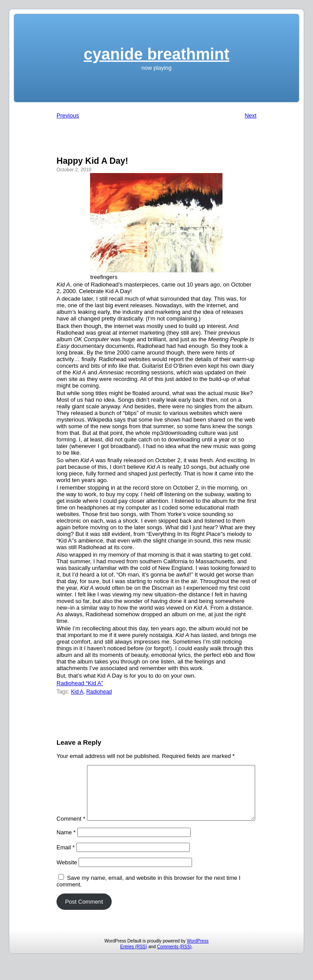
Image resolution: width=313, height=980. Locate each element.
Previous (68, 115)
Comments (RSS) (174, 964)
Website (67, 880)
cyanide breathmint (156, 54)
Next (251, 115)
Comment (71, 768)
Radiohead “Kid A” (80, 683)
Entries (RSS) (134, 964)
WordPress (198, 958)
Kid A (77, 692)
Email (66, 865)
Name (66, 850)
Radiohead (99, 692)
